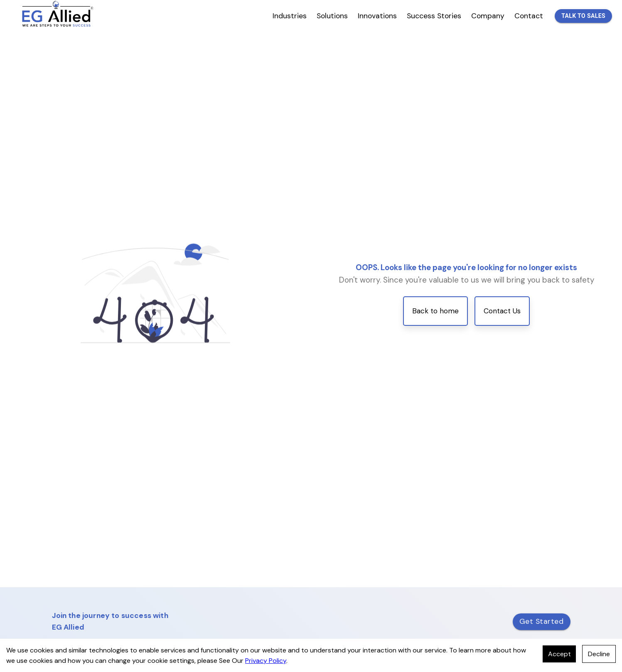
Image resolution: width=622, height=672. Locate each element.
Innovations (377, 16)
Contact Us (502, 311)
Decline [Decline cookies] (599, 654)
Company (488, 16)
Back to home (435, 311)
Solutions (332, 16)
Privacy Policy (266, 661)
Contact (529, 16)
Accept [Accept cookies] (559, 654)
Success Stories (434, 16)
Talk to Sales (583, 16)
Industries (290, 16)
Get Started (542, 621)
